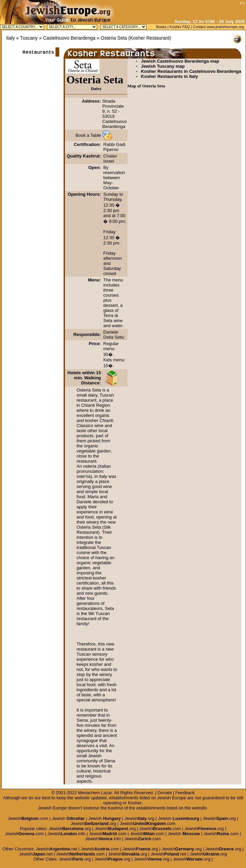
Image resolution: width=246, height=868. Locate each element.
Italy (10, 38)
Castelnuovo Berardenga (69, 38)
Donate (164, 793)
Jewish (68, 818)
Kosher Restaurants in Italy (170, 76)
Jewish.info (66, 834)
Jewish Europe (172, 798)
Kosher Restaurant (150, 38)
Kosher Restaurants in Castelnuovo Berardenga (191, 71)
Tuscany (29, 38)
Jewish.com (28, 818)
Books (161, 27)
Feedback (185, 793)
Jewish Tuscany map (163, 66)
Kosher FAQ (180, 27)
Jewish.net (57, 849)
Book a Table (88, 135)
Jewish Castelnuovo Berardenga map (180, 61)
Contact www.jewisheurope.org (218, 27)
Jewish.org (139, 818)
